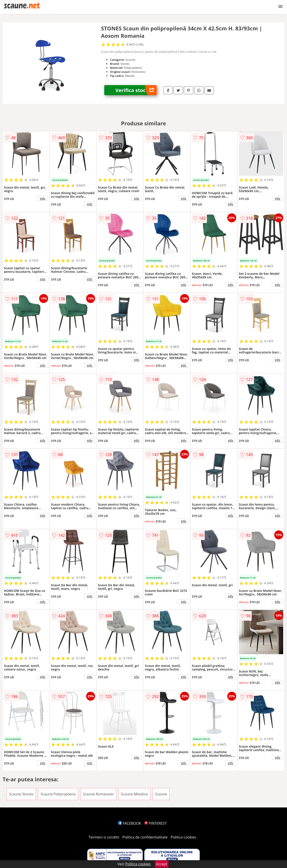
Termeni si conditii (104, 837)
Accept (162, 864)
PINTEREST (155, 823)
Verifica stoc (136, 90)
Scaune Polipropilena (58, 794)
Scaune (161, 794)
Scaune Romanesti (98, 794)
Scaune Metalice (134, 794)
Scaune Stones (21, 794)
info (43, 198)
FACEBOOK (130, 823)
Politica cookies (183, 837)
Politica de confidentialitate (145, 837)
